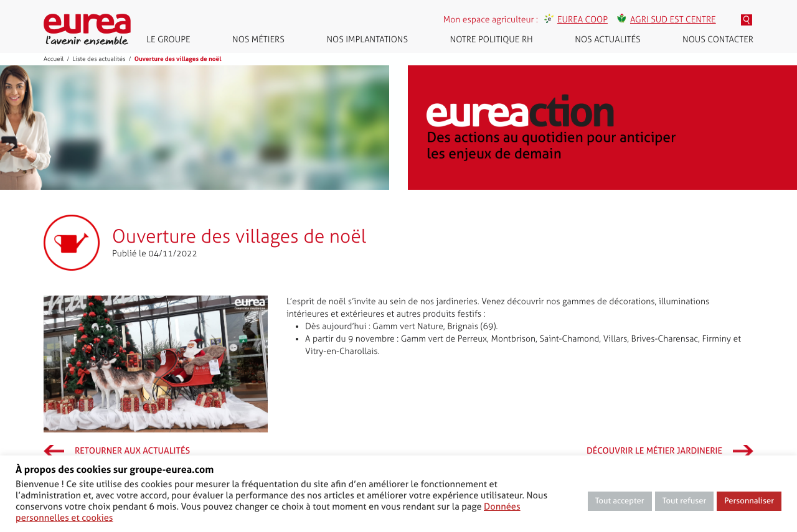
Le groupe (168, 40)
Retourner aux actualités (132, 451)
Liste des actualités (99, 59)
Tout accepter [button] (620, 501)
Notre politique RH (492, 40)
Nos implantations (367, 40)
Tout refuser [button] (685, 501)
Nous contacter (718, 40)
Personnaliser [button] (749, 501)
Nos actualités (607, 40)
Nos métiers (258, 40)
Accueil (54, 59)
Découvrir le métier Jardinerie (654, 451)
